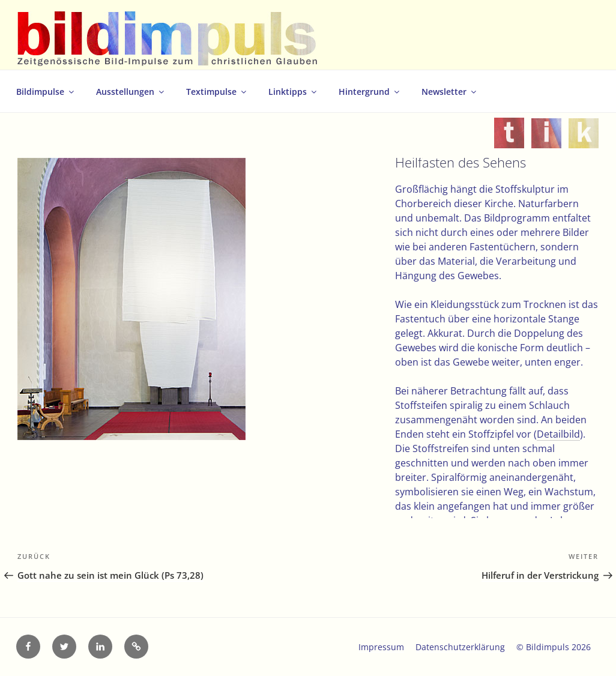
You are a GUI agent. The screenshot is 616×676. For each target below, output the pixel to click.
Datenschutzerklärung (460, 647)
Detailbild (558, 434)
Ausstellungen (131, 92)
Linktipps (293, 92)
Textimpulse (217, 92)
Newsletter (450, 92)
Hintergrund (370, 92)
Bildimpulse (46, 92)
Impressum (381, 647)
